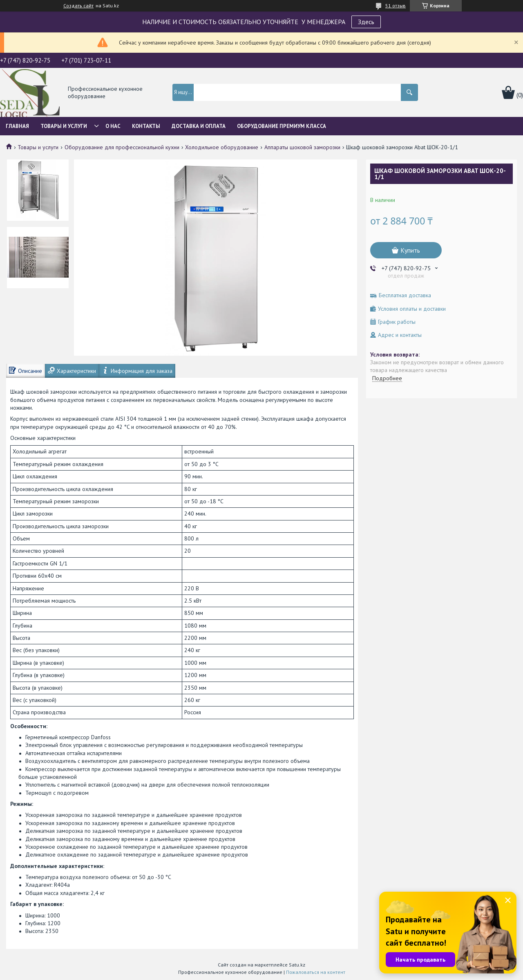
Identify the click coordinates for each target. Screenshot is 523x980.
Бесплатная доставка (405, 295)
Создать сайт (78, 6)
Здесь (366, 22)
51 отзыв (396, 6)
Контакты (146, 126)
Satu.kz (297, 965)
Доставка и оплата (199, 126)
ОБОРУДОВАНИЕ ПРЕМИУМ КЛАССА (282, 126)
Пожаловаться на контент (316, 972)
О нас (113, 126)
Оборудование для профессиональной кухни (122, 147)
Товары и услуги (64, 126)
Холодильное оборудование (222, 147)
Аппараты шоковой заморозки (302, 147)
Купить (410, 250)
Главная (17, 126)
